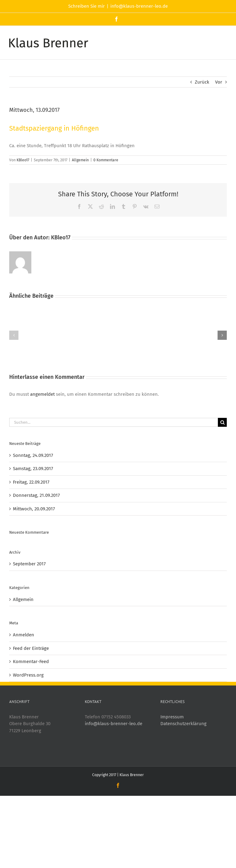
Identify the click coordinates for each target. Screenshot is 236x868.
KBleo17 (23, 160)
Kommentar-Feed (31, 662)
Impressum (172, 717)
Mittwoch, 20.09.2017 (34, 509)
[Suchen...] (114, 422)
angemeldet (42, 394)
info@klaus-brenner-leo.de (139, 6)
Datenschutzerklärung (183, 724)
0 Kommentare (106, 160)
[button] (14, 335)
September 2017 (29, 564)
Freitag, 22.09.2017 (31, 482)
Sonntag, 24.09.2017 (33, 455)
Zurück (202, 82)
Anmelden (24, 635)
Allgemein (80, 160)
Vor (219, 82)
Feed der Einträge (31, 648)
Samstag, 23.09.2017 (33, 469)
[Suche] (222, 422)
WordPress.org (28, 675)
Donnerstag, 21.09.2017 (36, 495)
